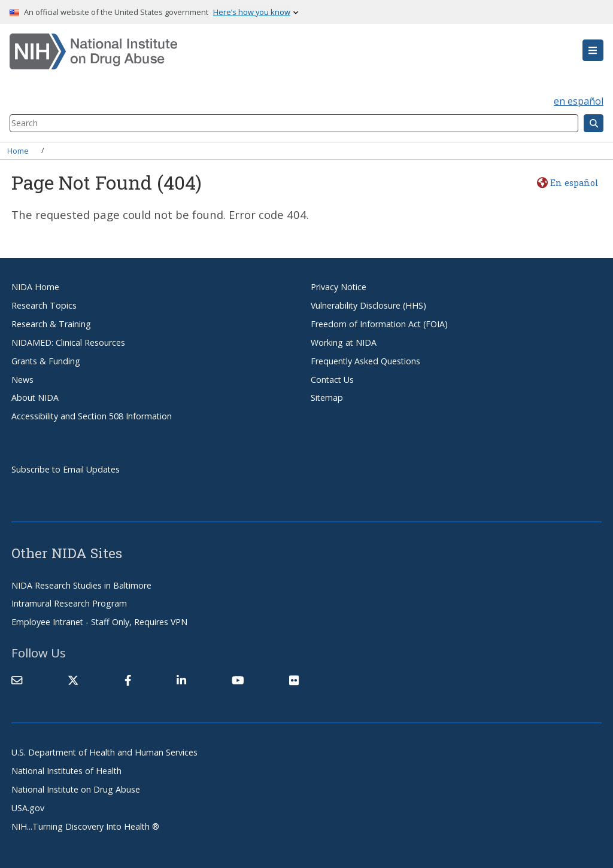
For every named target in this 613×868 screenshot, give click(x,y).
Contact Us (332, 380)
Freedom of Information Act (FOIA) (379, 324)
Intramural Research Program (69, 603)
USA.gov (28, 808)
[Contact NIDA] (17, 680)
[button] (593, 50)
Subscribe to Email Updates (66, 469)
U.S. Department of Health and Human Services (104, 752)
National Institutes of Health (66, 771)
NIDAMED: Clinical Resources (68, 342)
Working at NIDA (344, 342)
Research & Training (51, 324)
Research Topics (44, 305)
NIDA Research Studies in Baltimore (81, 585)
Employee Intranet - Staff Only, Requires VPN (99, 622)
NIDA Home (35, 287)
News (22, 380)
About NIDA (35, 398)
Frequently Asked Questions (365, 361)
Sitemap (327, 398)
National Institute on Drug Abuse (76, 789)
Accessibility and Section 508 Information (92, 416)
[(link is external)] (73, 680)
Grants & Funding (46, 361)
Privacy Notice (339, 287)
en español (579, 101)
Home (18, 150)
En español (574, 183)
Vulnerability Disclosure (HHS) (368, 305)
